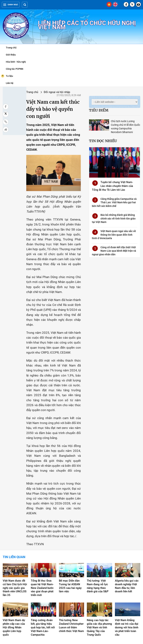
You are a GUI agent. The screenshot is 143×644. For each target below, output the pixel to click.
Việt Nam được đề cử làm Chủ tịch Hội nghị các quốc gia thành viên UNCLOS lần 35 (15, 556)
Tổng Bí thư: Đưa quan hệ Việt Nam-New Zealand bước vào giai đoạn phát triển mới (42, 556)
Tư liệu (7, 76)
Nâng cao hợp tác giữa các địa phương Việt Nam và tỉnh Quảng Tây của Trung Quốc (99, 596)
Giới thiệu (11, 55)
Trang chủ (11, 48)
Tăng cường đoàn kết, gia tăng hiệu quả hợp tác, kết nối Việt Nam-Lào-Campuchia (43, 596)
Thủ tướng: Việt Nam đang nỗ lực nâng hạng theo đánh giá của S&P (98, 554)
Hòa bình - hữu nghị (16, 62)
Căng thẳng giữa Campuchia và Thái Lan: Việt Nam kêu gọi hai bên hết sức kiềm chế (109, 206)
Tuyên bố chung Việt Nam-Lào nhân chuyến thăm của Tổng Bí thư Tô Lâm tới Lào (108, 189)
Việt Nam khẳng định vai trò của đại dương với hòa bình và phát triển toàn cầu (127, 596)
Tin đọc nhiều (92, 137)
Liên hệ (10, 83)
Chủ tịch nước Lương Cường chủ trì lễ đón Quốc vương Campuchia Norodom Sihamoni (120, 125)
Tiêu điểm (88, 110)
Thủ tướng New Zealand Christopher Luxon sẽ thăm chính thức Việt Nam (71, 594)
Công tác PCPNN (15, 69)
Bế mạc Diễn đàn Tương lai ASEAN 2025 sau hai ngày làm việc (70, 554)
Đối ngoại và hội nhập (42, 92)
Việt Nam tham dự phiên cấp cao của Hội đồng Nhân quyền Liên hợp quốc (14, 596)
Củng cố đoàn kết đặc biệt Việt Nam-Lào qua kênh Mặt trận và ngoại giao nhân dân (109, 247)
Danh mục (11, 5)
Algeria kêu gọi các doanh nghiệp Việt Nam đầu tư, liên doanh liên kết (127, 554)
